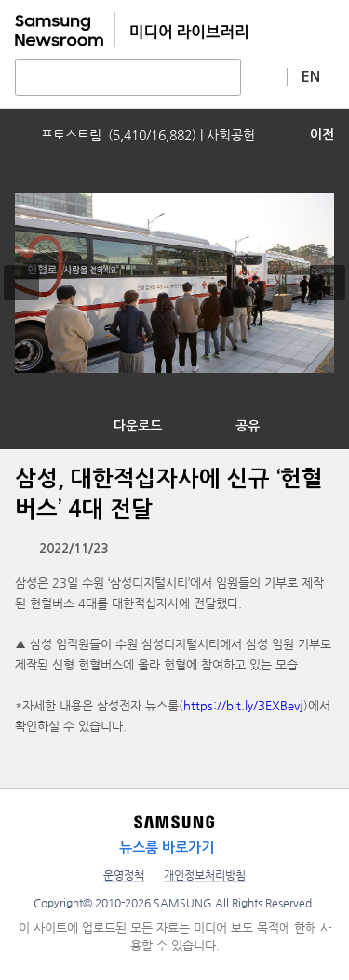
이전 (322, 135)
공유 (248, 426)
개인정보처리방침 (205, 875)
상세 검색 (264, 76)
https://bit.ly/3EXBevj (243, 705)
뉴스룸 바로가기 (167, 848)
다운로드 (138, 426)
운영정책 (124, 875)
